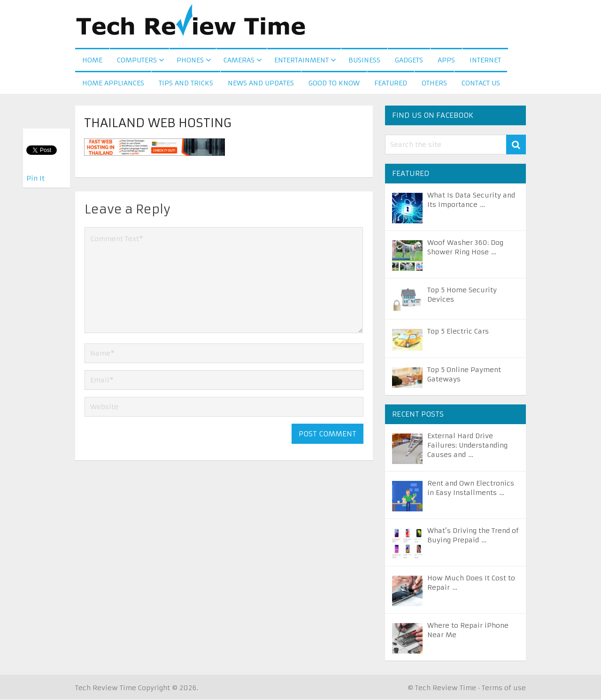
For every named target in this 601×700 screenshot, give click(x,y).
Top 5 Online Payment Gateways (464, 375)
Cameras (239, 61)
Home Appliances (113, 84)
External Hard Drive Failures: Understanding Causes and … (467, 446)
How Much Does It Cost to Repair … (471, 584)
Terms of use (504, 689)
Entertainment (301, 61)
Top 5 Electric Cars (458, 332)
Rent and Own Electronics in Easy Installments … (471, 489)
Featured (391, 84)
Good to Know (334, 84)
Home (92, 61)
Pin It (35, 178)
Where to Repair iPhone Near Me (468, 631)
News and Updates (261, 84)
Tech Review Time (106, 689)
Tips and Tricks (186, 84)
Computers (137, 61)
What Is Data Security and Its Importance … (471, 201)
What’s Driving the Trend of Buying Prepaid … (473, 536)
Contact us (481, 84)
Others (434, 84)
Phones (190, 61)
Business (364, 61)
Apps (446, 61)
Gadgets (409, 61)
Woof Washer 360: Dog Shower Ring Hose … (465, 248)
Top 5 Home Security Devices (462, 296)
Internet (485, 61)
